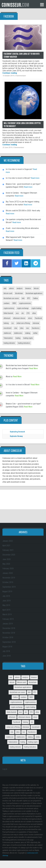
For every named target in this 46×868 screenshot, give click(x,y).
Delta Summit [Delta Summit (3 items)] (8, 313)
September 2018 (9, 642)
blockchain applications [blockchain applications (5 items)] (34, 293)
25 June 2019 (7, 147)
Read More (33, 368)
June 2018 (7, 656)
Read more (35, 178)
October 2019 (8, 582)
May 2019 (6, 605)
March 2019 (7, 614)
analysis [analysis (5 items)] (20, 288)
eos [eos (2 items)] (17, 313)
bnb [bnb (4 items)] (23, 298)
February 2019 (8, 619)
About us (9, 376)
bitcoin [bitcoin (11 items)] (36, 288)
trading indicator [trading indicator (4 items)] (9, 343)
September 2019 (9, 587)
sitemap (5, 855)
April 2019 (6, 610)
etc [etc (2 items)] (23, 313)
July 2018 (6, 651)
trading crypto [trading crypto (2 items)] (28, 338)
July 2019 (6, 596)
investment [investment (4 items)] (8, 328)
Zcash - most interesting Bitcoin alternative (22, 228)
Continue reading (10, 73)
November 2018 (9, 633)
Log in (5, 769)
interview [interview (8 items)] (36, 323)
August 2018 (7, 647)
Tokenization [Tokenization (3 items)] (8, 338)
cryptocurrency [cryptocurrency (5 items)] (9, 308)
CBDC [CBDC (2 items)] (14, 303)
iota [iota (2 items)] (16, 328)
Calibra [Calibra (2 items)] (35, 298)
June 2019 (7, 601)
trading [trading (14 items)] (18, 338)
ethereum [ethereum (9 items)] (7, 318)
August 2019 (7, 591)
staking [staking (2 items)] (28, 333)
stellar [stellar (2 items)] (35, 333)
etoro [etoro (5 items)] (30, 318)
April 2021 (6, 546)
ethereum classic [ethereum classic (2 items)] (19, 318)
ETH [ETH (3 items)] (28, 313)
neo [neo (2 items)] (28, 328)
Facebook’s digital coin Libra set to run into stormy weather (22, 55)
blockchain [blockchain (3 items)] (19, 293)
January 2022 (8, 541)
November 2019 (9, 578)
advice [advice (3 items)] (11, 288)
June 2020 (7, 559)
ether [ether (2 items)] (34, 313)
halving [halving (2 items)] (6, 323)
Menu (42, 5)
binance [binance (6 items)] (28, 288)
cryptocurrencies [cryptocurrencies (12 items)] (25, 303)
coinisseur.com (33, 853)
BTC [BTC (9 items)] (29, 298)
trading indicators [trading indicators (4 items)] (24, 343)
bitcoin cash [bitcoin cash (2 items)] (8, 293)
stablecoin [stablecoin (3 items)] (7, 333)
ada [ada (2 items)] (5, 288)
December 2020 (9, 555)
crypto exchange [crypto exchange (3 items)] (23, 308)
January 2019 (8, 624)
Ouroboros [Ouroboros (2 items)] (36, 328)
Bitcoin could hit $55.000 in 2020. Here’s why (23, 211)
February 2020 (8, 569)
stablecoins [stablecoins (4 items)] (18, 333)
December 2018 (9, 628)
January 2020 (8, 573)
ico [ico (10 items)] (13, 323)
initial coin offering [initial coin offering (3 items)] (23, 323)
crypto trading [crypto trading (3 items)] (36, 308)
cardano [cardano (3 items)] (7, 303)
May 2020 (6, 564)
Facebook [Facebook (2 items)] (38, 318)
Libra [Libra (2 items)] (22, 328)
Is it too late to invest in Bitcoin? (18, 178)
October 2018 (8, 637)
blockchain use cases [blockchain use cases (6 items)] (11, 298)
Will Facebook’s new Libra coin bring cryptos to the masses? (22, 125)
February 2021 (8, 550)
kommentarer (21, 76)
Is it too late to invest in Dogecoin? (19, 169)
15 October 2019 (8, 76)
